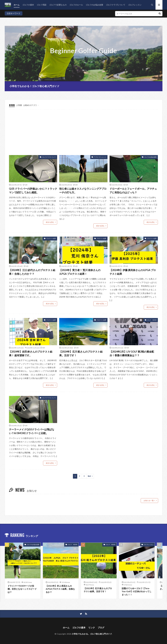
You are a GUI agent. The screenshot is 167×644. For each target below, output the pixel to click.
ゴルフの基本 (28, 5)
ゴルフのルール (76, 5)
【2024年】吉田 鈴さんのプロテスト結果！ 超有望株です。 (31, 353)
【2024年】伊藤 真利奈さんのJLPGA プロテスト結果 (133, 272)
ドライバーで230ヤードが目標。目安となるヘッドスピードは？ (22, 589)
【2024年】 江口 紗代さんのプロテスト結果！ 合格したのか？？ (32, 272)
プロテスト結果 (51, 238)
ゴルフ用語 (42, 5)
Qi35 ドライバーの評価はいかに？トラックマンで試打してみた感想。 (33, 191)
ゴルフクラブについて (116, 5)
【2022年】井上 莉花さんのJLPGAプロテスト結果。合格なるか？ (60, 589)
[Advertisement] (85, 134)
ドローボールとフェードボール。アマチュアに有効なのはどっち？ (133, 191)
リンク (92, 627)
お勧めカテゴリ (30, 105)
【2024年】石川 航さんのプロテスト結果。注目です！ (81, 353)
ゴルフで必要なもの (58, 5)
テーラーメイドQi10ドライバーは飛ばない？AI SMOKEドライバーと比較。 (32, 431)
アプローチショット (100, 157)
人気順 (19, 105)
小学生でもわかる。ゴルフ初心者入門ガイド (92, 634)
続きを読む (50, 222)
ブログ (101, 627)
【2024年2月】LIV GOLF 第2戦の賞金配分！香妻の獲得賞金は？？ (132, 353)
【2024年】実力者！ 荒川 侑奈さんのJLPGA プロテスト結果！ (80, 272)
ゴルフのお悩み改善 (94, 5)
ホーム (17, 5)
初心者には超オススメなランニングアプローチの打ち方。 (83, 191)
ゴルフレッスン (135, 5)
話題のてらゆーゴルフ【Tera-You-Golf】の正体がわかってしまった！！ (137, 591)
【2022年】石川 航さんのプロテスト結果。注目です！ (98, 590)
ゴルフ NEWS (152, 320)
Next (89, 476)
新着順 (12, 105)
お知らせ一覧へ (149, 500)
